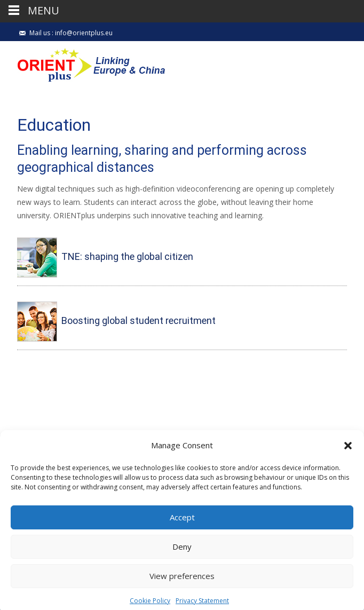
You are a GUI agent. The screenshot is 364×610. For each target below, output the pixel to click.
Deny (182, 556)
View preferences (182, 585)
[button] (348, 454)
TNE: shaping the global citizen (127, 257)
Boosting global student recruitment (139, 321)
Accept (182, 526)
